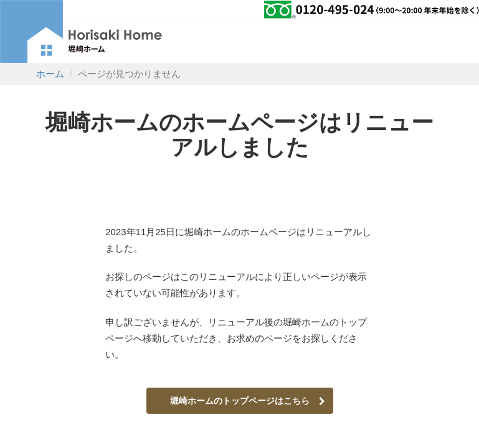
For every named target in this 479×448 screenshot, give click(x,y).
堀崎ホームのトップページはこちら (248, 401)
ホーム (50, 74)
